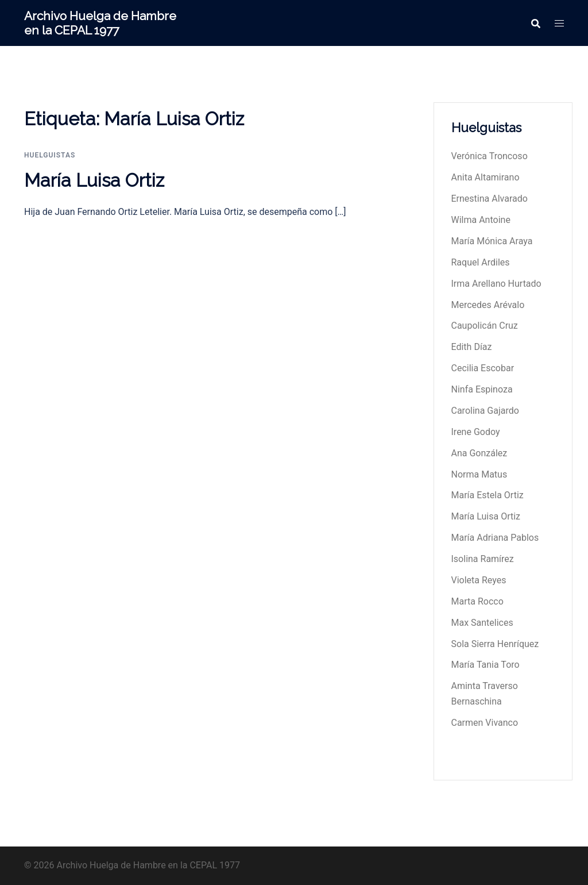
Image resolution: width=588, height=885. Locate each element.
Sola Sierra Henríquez (495, 644)
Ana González (479, 453)
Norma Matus (479, 474)
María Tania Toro (486, 665)
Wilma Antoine (481, 220)
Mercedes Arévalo (488, 305)
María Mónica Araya (492, 241)
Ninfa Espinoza (482, 389)
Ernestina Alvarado (490, 199)
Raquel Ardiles (481, 262)
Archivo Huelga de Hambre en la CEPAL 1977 (100, 23)
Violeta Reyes (479, 580)
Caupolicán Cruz (485, 326)
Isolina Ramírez (483, 559)
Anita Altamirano (486, 177)
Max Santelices (482, 623)
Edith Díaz (472, 347)
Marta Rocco (477, 601)
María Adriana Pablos (495, 538)
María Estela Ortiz (488, 495)
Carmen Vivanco (485, 723)
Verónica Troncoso (490, 156)
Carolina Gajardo (485, 411)
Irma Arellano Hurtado (496, 284)
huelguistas (50, 155)
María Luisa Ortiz (94, 180)
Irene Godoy (476, 432)
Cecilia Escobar (483, 368)
